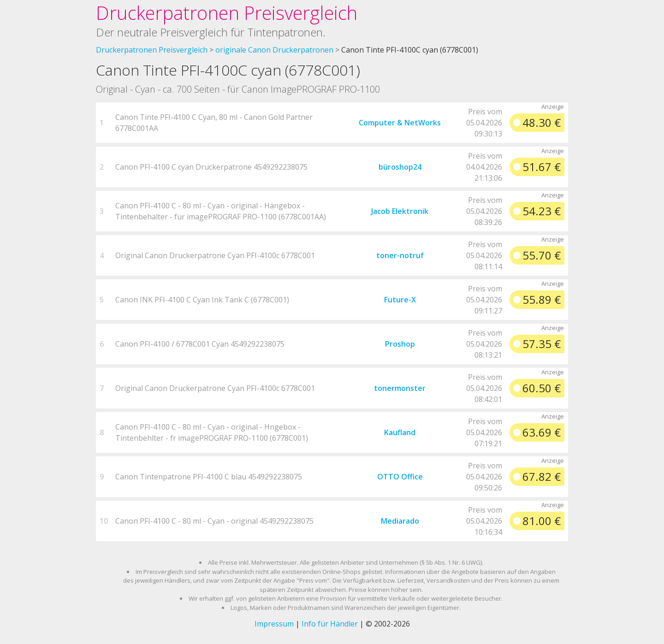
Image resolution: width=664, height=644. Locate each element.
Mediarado (400, 521)
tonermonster (400, 388)
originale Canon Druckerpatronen (274, 50)
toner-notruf (400, 255)
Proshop (400, 344)
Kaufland (400, 432)
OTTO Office (400, 477)
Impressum (274, 624)
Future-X (400, 300)
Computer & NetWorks (400, 123)
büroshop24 (400, 167)
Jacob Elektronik (400, 211)
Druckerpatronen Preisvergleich (227, 13)
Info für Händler (330, 624)
